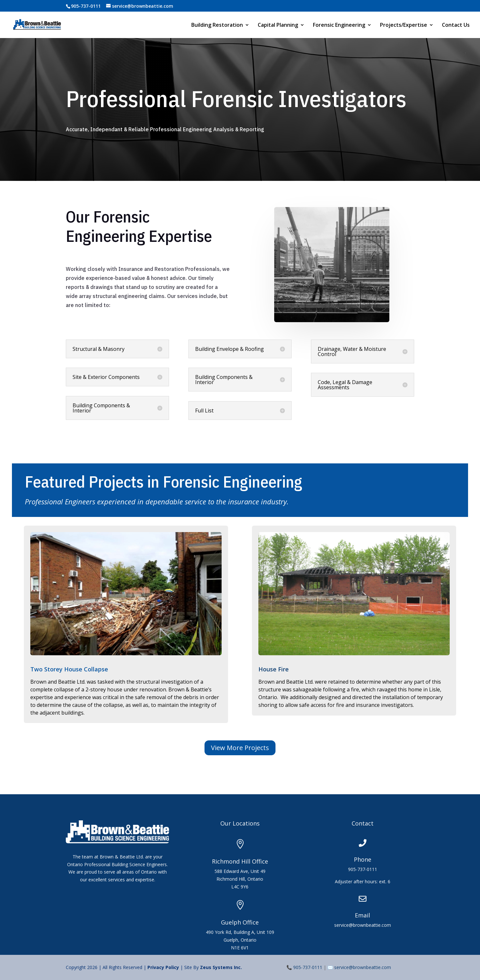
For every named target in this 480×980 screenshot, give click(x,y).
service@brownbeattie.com (363, 967)
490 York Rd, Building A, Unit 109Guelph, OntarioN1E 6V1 (240, 940)
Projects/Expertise (404, 25)
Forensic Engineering (339, 25)
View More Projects (240, 748)
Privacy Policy (164, 967)
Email (362, 915)
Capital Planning (278, 25)
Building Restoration (217, 25)
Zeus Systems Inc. (221, 967)
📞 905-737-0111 (304, 967)
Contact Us (456, 25)
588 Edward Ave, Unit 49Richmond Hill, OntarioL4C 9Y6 (240, 879)
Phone (363, 859)
